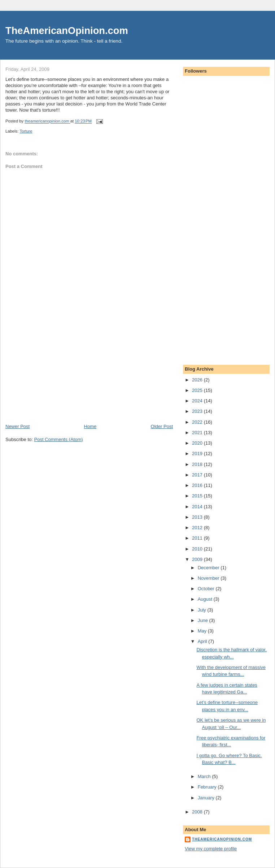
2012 (198, 528)
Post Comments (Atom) (59, 439)
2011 (198, 538)
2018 (198, 464)
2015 (198, 496)
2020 (198, 443)
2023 (198, 411)
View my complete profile (211, 849)
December (209, 568)
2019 (198, 454)
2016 (198, 485)
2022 (198, 422)
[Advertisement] (60, 373)
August (206, 599)
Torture (26, 131)
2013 (198, 517)
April (203, 641)
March (205, 776)
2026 (198, 380)
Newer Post (18, 426)
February (208, 787)
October (207, 589)
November (209, 578)
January (207, 798)
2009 (198, 559)
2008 (198, 812)
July (203, 610)
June (204, 620)
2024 (198, 401)
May (203, 631)
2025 (198, 390)
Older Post (162, 426)
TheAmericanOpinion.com (67, 31)
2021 (198, 433)
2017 (198, 475)
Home (90, 426)
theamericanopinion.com (222, 839)
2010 (198, 549)
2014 (198, 507)
